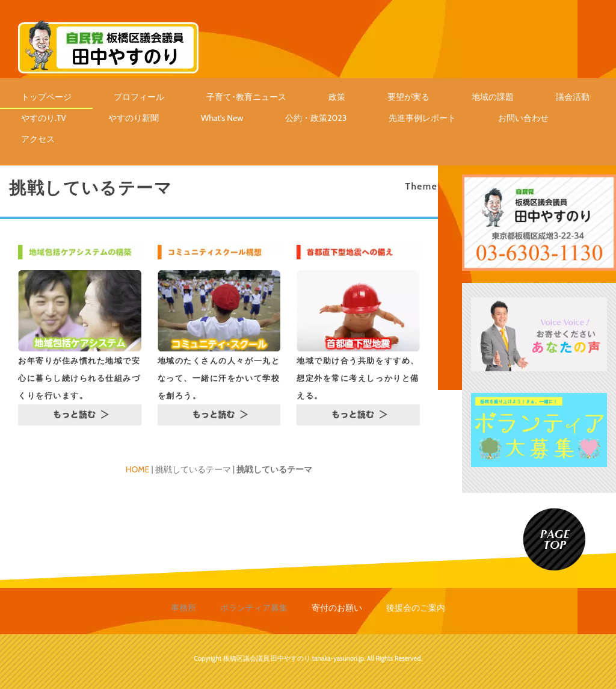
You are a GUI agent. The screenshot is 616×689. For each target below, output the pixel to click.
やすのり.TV (44, 118)
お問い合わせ (523, 118)
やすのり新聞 (134, 118)
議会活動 (573, 97)
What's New (222, 118)
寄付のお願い (337, 608)
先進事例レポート (422, 118)
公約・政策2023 (316, 118)
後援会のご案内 (416, 608)
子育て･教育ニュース (246, 97)
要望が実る (408, 97)
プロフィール (139, 97)
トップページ (46, 97)
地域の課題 (493, 97)
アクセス (38, 139)
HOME (138, 469)
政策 (337, 97)
